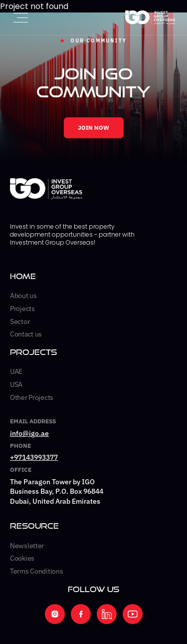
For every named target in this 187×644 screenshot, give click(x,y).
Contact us (26, 334)
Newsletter (27, 546)
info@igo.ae (29, 433)
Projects (22, 309)
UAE (16, 371)
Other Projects (32, 397)
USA (16, 384)
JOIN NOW (93, 128)
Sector (20, 322)
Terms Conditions (37, 571)
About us (23, 296)
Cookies (22, 558)
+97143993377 (34, 457)
